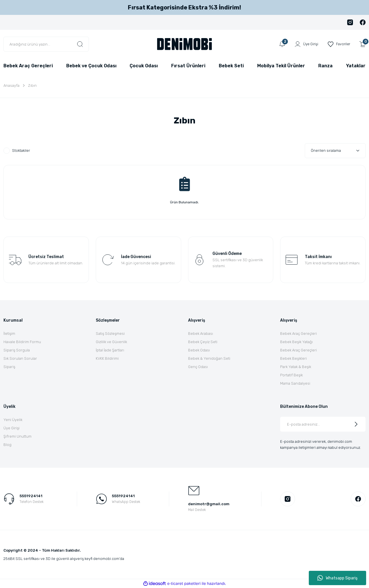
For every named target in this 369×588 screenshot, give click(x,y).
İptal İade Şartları (110, 350)
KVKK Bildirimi (107, 358)
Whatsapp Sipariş (337, 578)
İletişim (9, 334)
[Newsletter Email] (323, 424)
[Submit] (356, 424)
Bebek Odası (199, 350)
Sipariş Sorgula (17, 350)
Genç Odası (198, 367)
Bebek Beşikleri (293, 358)
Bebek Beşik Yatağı (296, 342)
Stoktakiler (21, 151)
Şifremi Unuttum (17, 436)
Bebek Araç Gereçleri (298, 334)
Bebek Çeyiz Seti (203, 342)
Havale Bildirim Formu (22, 342)
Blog (7, 445)
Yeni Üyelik (13, 420)
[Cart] (362, 44)
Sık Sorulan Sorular (20, 358)
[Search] (46, 44)
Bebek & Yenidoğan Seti (209, 358)
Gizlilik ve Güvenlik (111, 342)
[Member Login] (305, 44)
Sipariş (9, 367)
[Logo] (184, 44)
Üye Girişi (11, 428)
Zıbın (32, 85)
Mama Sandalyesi (295, 383)
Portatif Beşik (291, 375)
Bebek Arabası (201, 334)
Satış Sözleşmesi (110, 334)
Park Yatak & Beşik (296, 367)
